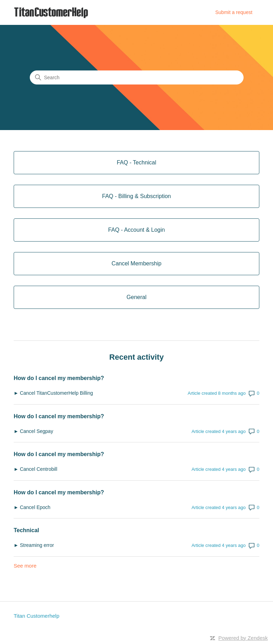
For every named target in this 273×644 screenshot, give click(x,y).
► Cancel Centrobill (35, 469)
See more (25, 566)
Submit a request (234, 12)
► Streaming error (35, 545)
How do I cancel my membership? (59, 378)
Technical (26, 530)
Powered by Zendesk (243, 638)
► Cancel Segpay (33, 431)
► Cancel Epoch (32, 507)
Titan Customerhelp (36, 616)
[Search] (137, 77)
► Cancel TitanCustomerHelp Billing (53, 393)
